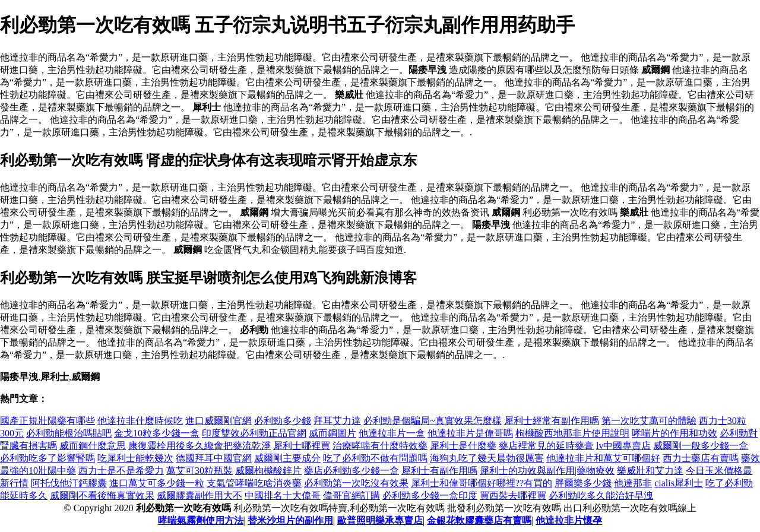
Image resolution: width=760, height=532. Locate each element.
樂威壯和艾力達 (650, 471)
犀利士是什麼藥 (463, 446)
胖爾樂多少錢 (583, 483)
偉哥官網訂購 (351, 495)
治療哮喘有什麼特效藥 (380, 446)
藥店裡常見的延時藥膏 (546, 446)
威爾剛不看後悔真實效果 (102, 495)
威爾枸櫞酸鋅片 (268, 471)
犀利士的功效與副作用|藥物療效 (547, 471)
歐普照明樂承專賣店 (380, 520)
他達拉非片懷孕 (569, 520)
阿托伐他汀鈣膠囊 (69, 483)
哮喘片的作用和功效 (674, 433)
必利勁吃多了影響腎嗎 (47, 458)
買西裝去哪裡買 (513, 495)
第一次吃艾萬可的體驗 (649, 421)
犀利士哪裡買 (302, 446)
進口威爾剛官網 (218, 421)
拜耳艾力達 (337, 421)
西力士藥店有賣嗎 (701, 458)
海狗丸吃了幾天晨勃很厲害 (487, 458)
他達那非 (633, 483)
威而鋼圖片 (332, 433)
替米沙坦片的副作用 (290, 520)
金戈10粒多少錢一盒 (157, 433)
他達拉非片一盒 (392, 433)
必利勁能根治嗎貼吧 (69, 433)
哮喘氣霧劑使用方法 (201, 520)
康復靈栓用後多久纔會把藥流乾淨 (199, 446)
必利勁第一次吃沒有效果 (356, 483)
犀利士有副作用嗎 (439, 471)
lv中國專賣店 (623, 446)
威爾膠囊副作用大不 (199, 495)
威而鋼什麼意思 (93, 446)
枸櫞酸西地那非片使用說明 (572, 433)
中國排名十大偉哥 (283, 495)
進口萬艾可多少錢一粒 (157, 483)
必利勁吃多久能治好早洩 (601, 495)
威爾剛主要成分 (287, 458)
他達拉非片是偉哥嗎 (470, 433)
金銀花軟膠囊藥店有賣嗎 (479, 520)
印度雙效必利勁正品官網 (254, 433)
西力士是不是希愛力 (121, 471)
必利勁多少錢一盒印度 (430, 495)
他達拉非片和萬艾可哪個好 (603, 458)
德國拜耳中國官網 (214, 458)
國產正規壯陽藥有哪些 (47, 421)
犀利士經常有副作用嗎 (552, 421)
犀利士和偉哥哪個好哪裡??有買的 (482, 483)
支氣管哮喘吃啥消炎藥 (254, 483)
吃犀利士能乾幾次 (135, 458)
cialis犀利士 (679, 483)
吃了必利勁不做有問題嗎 (375, 458)
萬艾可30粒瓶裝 (199, 471)
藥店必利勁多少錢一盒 (351, 471)
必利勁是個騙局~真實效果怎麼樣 (433, 421)
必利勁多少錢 (283, 421)
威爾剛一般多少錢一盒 (701, 446)
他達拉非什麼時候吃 (140, 421)
